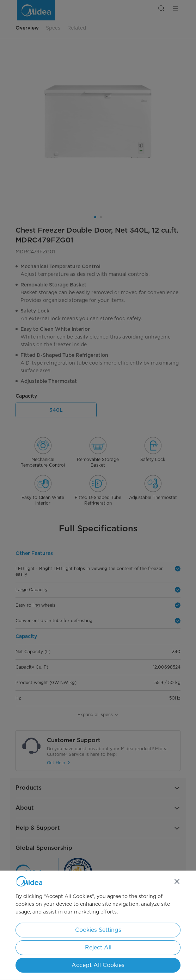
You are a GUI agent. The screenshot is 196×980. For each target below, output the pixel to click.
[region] (98, 925)
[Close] (177, 881)
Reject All (98, 947)
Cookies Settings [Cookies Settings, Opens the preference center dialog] (98, 930)
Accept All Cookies (98, 965)
